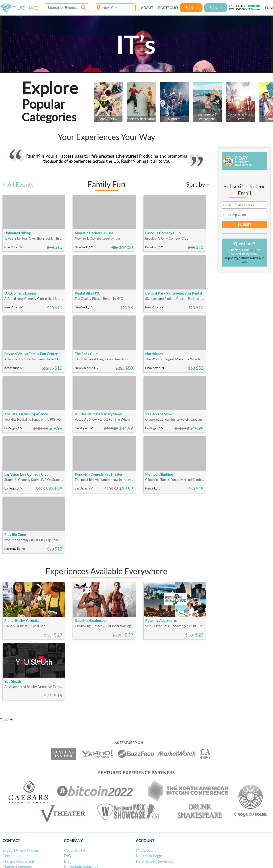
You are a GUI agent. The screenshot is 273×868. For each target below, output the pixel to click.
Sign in (191, 8)
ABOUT (147, 8)
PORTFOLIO (168, 8)
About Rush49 (76, 850)
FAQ (253, 250)
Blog (68, 861)
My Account (146, 850)
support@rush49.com (20, 850)
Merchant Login (149, 856)
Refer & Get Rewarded (155, 861)
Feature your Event (18, 861)
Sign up (216, 8)
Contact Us (12, 856)
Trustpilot (6, 719)
